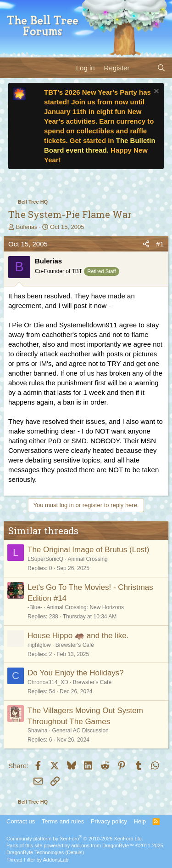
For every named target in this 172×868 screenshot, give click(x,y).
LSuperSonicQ (45, 559)
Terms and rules (63, 821)
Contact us (21, 821)
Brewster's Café (75, 645)
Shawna (37, 731)
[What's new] (143, 68)
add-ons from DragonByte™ (103, 845)
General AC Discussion (80, 731)
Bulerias (27, 227)
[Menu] (13, 68)
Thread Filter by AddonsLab (37, 860)
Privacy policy (109, 821)
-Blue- (35, 607)
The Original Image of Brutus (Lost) (89, 550)
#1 (160, 244)
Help (140, 821)
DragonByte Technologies (35, 852)
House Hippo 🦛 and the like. (78, 636)
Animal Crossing (87, 559)
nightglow (39, 645)
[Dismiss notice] (155, 92)
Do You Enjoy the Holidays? (76, 673)
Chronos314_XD (48, 682)
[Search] (161, 68)
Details (75, 852)
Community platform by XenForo (75, 839)
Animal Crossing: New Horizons (85, 607)
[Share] (146, 244)
